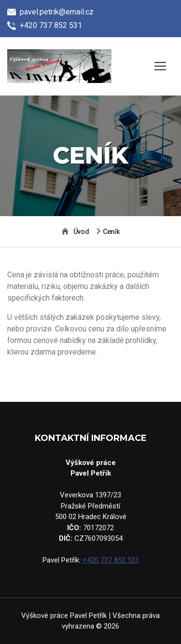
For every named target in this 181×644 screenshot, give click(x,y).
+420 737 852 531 (111, 560)
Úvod (81, 232)
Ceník (111, 232)
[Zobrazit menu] (160, 66)
